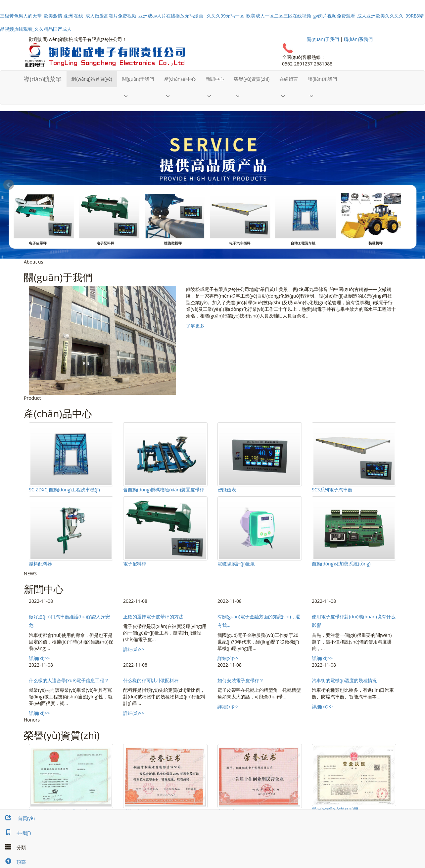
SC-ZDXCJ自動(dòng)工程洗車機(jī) (64, 490)
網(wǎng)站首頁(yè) (92, 79)
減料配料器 (40, 564)
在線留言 (289, 79)
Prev (9, 185)
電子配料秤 (135, 564)
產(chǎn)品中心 (180, 79)
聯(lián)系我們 (358, 39)
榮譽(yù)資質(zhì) (252, 79)
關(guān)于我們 (323, 39)
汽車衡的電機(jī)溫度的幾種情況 (344, 680)
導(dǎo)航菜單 (43, 79)
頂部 (13, 862)
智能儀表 (227, 490)
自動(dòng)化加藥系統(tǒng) (341, 564)
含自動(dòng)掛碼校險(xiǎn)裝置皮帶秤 (164, 490)
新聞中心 (215, 79)
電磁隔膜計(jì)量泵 (236, 564)
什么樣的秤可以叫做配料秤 (151, 680)
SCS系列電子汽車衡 (332, 490)
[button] (138, 96)
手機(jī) (15, 833)
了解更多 (195, 326)
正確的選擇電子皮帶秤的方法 (153, 617)
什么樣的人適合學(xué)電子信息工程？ (69, 680)
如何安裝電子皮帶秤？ (241, 680)
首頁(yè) (17, 818)
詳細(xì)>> (39, 658)
